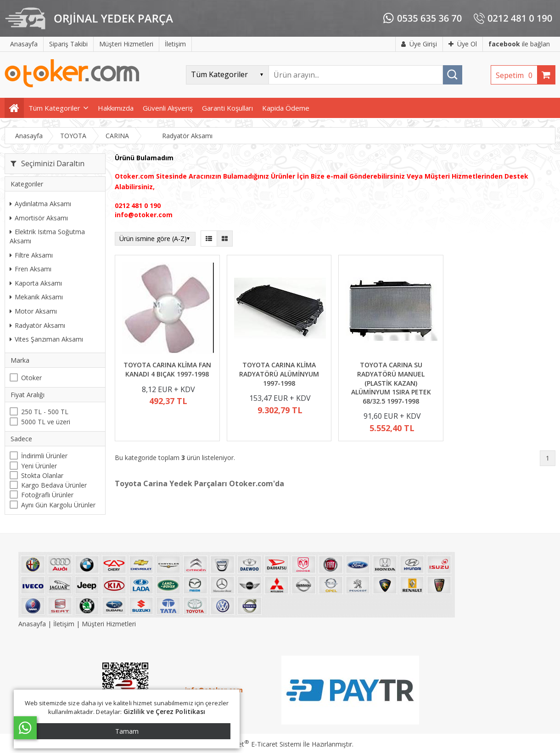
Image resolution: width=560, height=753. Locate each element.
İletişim (64, 624)
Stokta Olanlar (42, 475)
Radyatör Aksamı (37, 325)
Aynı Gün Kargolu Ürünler (58, 505)
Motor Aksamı (33, 311)
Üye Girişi (419, 44)
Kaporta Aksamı (36, 283)
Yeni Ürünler (39, 466)
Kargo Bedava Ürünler (54, 485)
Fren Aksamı (31, 269)
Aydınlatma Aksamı (40, 204)
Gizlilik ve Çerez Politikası (165, 711)
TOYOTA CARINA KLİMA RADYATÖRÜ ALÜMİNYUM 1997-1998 (279, 374)
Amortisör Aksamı (39, 218)
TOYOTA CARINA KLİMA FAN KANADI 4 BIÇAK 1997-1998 (167, 369)
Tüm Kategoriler (54, 108)
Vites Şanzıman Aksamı (46, 339)
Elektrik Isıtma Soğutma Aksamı (47, 236)
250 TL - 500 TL (45, 412)
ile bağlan (519, 44)
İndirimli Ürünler (44, 456)
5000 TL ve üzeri (46, 422)
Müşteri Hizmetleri (109, 624)
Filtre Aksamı (31, 255)
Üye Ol (463, 44)
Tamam (127, 731)
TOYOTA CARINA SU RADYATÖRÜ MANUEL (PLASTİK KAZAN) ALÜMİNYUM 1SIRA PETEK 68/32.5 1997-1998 (391, 383)
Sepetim (516, 75)
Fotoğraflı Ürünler (47, 495)
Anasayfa (33, 624)
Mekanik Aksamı (36, 297)
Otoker (31, 378)
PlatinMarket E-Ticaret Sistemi (254, 744)
